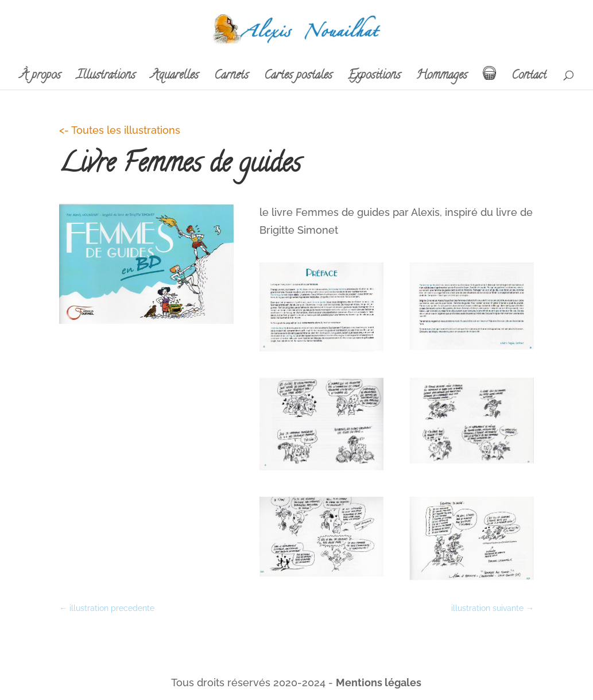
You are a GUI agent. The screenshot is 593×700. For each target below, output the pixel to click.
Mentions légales (379, 682)
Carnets (231, 78)
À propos (40, 78)
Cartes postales (298, 78)
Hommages (442, 78)
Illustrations (106, 78)
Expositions (374, 78)
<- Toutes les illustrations (120, 130)
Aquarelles (175, 78)
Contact (529, 78)
